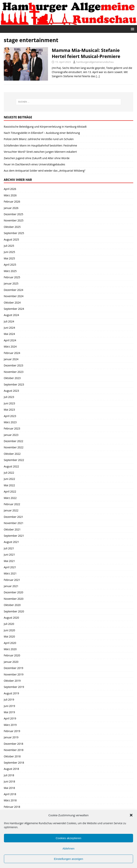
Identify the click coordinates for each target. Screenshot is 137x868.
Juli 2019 (9, 700)
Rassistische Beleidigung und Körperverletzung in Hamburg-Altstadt (45, 127)
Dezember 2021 (13, 517)
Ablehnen (68, 848)
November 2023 (14, 372)
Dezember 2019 (13, 668)
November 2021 (14, 523)
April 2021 (10, 567)
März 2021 (10, 573)
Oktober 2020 (12, 605)
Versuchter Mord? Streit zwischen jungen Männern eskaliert (40, 152)
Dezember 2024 (13, 290)
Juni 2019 (9, 706)
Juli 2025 (9, 246)
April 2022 (10, 491)
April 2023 (10, 416)
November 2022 (14, 447)
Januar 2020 (11, 662)
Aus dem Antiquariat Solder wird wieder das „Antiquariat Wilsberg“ (45, 171)
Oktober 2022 (12, 454)
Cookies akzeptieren (68, 838)
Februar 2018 (12, 807)
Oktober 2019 (12, 681)
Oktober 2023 (12, 378)
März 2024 (10, 347)
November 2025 (14, 220)
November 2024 (14, 296)
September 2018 (14, 763)
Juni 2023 (9, 403)
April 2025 (10, 265)
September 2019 (14, 687)
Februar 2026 (12, 202)
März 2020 (10, 649)
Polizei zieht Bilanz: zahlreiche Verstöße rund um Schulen (39, 139)
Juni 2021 (9, 555)
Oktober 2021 (12, 529)
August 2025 (11, 239)
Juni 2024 (9, 328)
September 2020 (14, 611)
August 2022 (11, 466)
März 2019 (10, 725)
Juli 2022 (9, 473)
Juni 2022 (9, 479)
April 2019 (10, 718)
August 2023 (11, 391)
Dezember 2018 (13, 744)
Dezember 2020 (13, 592)
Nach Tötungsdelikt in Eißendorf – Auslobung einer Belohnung (42, 133)
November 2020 (14, 599)
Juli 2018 (9, 775)
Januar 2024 (11, 359)
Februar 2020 (12, 655)
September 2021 (14, 536)
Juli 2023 (9, 397)
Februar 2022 (12, 504)
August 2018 (11, 769)
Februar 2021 (12, 580)
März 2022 (10, 498)
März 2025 (10, 271)
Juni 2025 (9, 252)
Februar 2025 (12, 277)
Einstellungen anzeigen (68, 859)
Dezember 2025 (13, 214)
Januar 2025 (11, 283)
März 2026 (10, 195)
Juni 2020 (9, 630)
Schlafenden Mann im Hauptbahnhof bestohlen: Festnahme (40, 145)
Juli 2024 (9, 321)
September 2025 (14, 233)
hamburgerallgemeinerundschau (95, 62)
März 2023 (10, 422)
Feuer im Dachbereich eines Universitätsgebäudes (34, 164)
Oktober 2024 (12, 303)
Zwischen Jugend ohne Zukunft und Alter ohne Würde (37, 158)
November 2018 (14, 750)
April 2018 (10, 794)
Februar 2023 (12, 428)
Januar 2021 (11, 586)
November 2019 (14, 674)
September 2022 (14, 460)
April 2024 (10, 340)
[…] (98, 76)
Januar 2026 (11, 208)
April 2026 (10, 189)
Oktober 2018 (12, 756)
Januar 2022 (11, 510)
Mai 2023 (9, 410)
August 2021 (11, 542)
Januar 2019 (11, 737)
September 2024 (14, 309)
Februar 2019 (12, 731)
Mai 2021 (9, 561)
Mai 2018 (9, 788)
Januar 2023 (11, 435)
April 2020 (10, 643)
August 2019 (11, 693)
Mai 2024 (9, 334)
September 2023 (14, 384)
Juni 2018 (9, 781)
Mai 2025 (9, 258)
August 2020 (11, 618)
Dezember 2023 (13, 365)
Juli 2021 (9, 548)
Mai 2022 (9, 485)
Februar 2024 (12, 353)
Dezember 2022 (13, 441)
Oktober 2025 (12, 227)
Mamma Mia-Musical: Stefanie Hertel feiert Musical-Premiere (86, 53)
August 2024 (11, 315)
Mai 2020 (9, 636)
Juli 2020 (9, 624)
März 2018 (10, 800)
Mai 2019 (9, 712)
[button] (131, 815)
